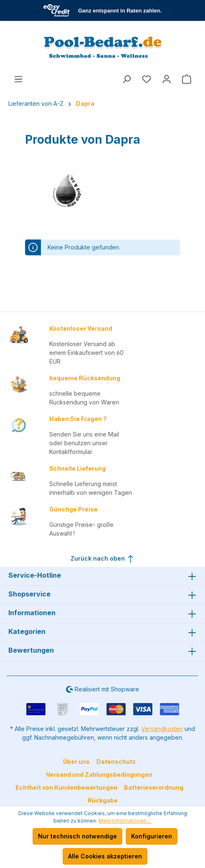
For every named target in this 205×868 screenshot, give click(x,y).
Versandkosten (162, 729)
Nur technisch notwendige (77, 836)
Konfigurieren (152, 836)
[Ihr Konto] (167, 79)
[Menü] (18, 79)
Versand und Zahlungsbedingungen (99, 774)
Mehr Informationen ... (125, 821)
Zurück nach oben (102, 557)
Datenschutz (116, 762)
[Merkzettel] (147, 79)
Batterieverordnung (154, 787)
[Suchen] (127, 79)
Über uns (76, 762)
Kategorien (27, 631)
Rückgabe (103, 800)
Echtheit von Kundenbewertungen (66, 787)
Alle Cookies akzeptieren (105, 856)
